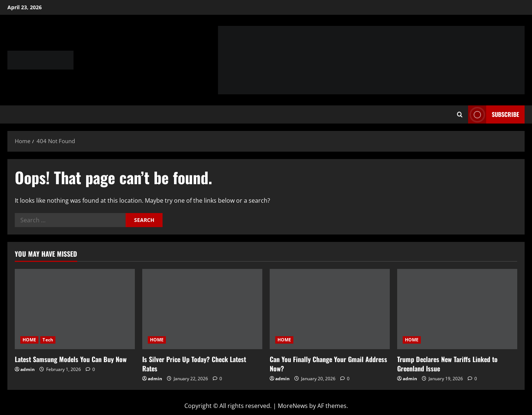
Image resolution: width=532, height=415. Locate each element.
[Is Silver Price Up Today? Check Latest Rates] (202, 309)
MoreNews (293, 406)
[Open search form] (460, 115)
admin (28, 369)
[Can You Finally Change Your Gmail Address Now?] (330, 309)
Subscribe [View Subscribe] (494, 114)
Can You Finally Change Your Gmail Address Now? (328, 364)
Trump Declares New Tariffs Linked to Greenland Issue (447, 364)
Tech (48, 340)
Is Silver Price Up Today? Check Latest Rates (194, 364)
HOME (29, 340)
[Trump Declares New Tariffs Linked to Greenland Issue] (457, 309)
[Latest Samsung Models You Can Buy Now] (75, 309)
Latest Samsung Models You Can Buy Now (71, 359)
